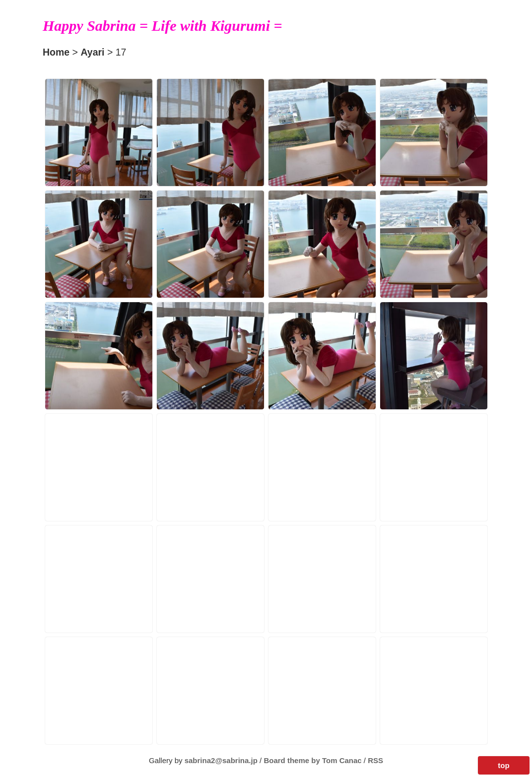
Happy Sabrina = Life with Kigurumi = (163, 26)
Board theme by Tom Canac (313, 760)
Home (56, 52)
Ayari (92, 52)
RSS (375, 760)
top (503, 765)
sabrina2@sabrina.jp (221, 760)
